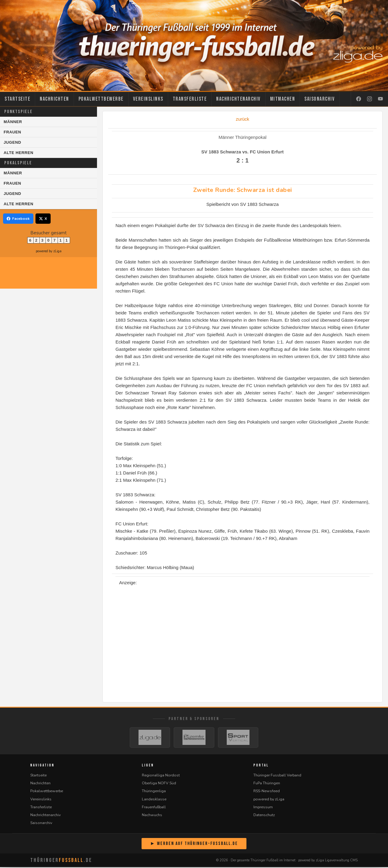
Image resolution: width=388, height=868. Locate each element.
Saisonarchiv (319, 99)
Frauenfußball (154, 808)
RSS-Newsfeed (267, 792)
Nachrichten (54, 99)
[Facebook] (359, 99)
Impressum (263, 808)
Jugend (12, 142)
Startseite (17, 99)
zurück (242, 119)
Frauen (12, 132)
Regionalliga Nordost (161, 776)
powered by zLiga (49, 251)
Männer (13, 122)
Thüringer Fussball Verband (277, 776)
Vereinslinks (148, 99)
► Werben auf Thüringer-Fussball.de (194, 845)
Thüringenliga (154, 792)
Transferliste (190, 99)
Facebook (18, 219)
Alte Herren (18, 153)
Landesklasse (154, 800)
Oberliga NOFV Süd (159, 784)
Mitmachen (283, 99)
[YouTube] (380, 99)
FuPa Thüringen (267, 784)
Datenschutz (264, 816)
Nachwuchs (152, 816)
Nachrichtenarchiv (238, 99)
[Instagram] (370, 99)
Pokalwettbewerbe (101, 99)
